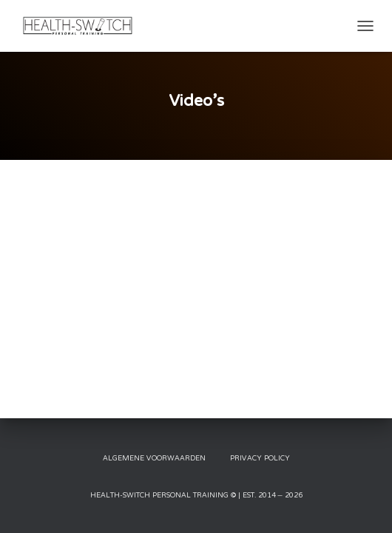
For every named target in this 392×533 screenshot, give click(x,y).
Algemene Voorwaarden (154, 459)
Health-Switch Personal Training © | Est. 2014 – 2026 (196, 496)
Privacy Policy (260, 459)
